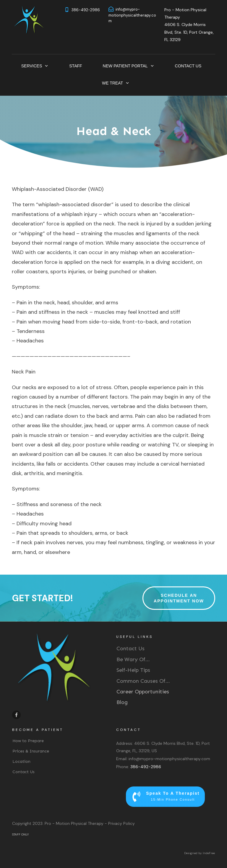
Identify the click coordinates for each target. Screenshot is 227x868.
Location (21, 761)
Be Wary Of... (133, 659)
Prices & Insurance (31, 751)
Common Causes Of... (143, 681)
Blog (122, 702)
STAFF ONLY (20, 834)
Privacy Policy (121, 823)
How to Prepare (28, 741)
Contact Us (130, 648)
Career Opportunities (143, 692)
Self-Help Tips (133, 670)
